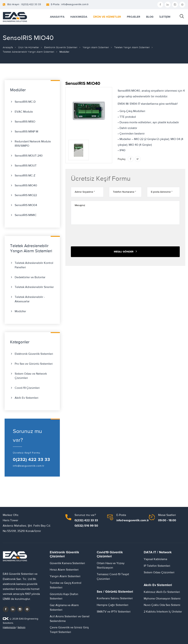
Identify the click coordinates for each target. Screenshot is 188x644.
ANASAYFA (57, 17)
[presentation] (99, 236)
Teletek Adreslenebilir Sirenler (34, 287)
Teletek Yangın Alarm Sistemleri (132, 47)
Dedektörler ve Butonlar (30, 277)
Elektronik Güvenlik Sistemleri (61, 47)
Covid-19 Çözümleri (27, 388)
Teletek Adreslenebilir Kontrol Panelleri (34, 265)
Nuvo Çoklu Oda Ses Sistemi (162, 605)
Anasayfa (8, 47)
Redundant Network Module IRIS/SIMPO (33, 144)
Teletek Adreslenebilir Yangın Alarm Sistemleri (28, 52)
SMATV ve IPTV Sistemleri (114, 612)
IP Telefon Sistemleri (157, 566)
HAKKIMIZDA (79, 17)
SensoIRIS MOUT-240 (29, 156)
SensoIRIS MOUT (26, 166)
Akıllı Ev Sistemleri (27, 398)
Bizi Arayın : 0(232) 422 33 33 (24, 4)
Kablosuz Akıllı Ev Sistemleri (162, 592)
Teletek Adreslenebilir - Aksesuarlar (30, 299)
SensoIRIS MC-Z (25, 176)
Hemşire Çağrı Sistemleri (113, 605)
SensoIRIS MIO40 (26, 185)
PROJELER (134, 17)
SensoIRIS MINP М (26, 132)
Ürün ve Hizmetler (29, 47)
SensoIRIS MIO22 (26, 195)
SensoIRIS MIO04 (26, 205)
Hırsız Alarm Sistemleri (64, 570)
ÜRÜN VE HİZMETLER (107, 17)
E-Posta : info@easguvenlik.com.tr (70, 4)
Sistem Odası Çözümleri (159, 572)
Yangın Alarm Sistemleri (96, 47)
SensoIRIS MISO (25, 122)
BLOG (150, 17)
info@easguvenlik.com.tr (29, 466)
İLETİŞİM (165, 17)
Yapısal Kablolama (155, 559)
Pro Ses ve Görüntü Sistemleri (34, 364)
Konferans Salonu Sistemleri (115, 598)
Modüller (20, 311)
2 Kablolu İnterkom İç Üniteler (163, 612)
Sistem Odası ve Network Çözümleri (31, 376)
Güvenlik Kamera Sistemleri (67, 563)
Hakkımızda (9, 627)
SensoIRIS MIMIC (26, 215)
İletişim (21, 627)
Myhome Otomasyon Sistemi (162, 599)
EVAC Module (24, 112)
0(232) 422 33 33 (31, 460)
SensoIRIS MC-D (25, 102)
